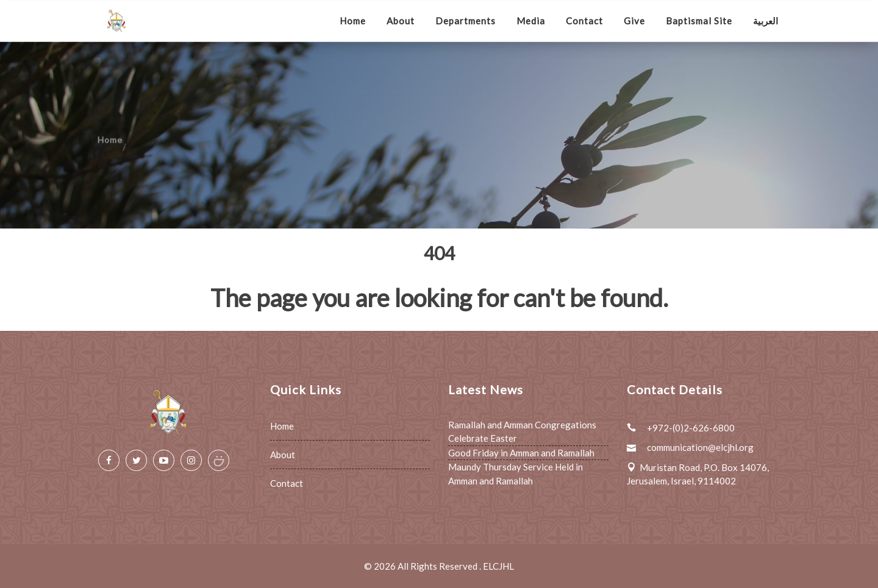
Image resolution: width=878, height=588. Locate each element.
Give (634, 21)
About (401, 21)
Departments (466, 21)
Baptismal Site (699, 21)
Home (353, 21)
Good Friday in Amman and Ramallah (521, 453)
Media (531, 21)
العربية (766, 21)
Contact (584, 21)
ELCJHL (498, 566)
